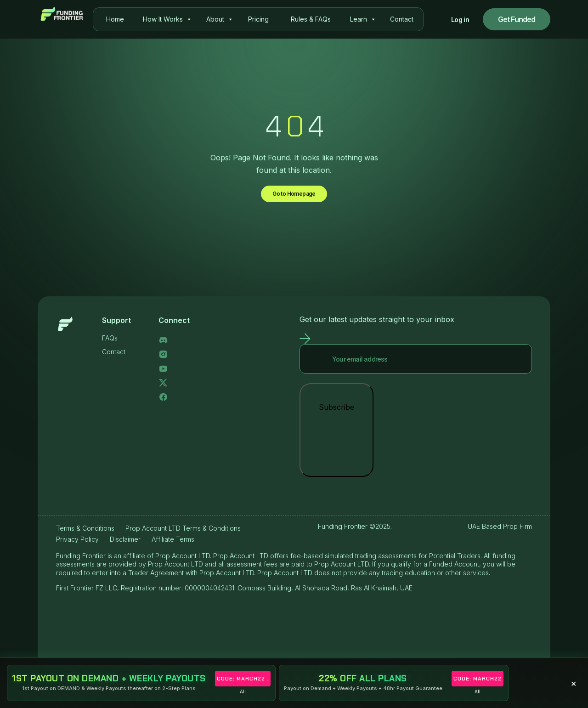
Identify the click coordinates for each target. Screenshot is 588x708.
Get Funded (517, 19)
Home (115, 19)
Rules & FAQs (311, 19)
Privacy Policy (77, 545)
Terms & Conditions (85, 534)
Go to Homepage (294, 197)
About (220, 19)
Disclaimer (125, 545)
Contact (402, 19)
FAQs (110, 343)
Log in (460, 20)
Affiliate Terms (173, 545)
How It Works (167, 19)
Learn (363, 19)
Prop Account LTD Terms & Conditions (183, 534)
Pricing (258, 19)
